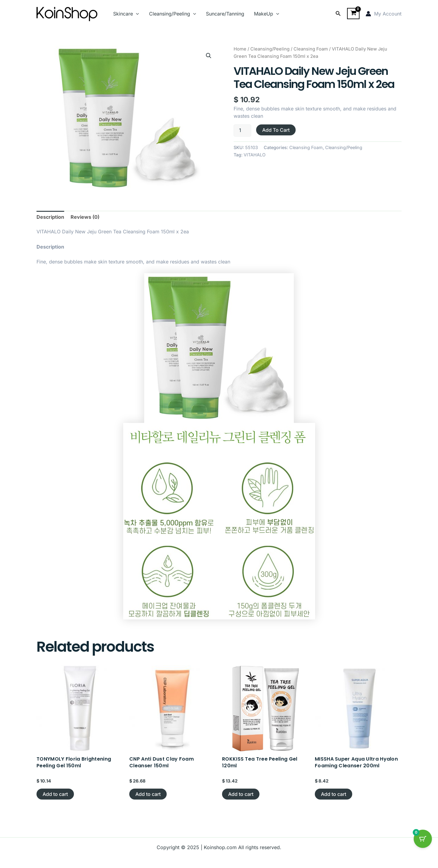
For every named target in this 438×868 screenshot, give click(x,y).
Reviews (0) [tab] (85, 217)
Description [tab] (50, 217)
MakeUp (266, 14)
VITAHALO (255, 155)
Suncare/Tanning (224, 14)
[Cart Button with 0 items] (423, 839)
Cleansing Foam (311, 49)
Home (240, 49)
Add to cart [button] (55, 794)
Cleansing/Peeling (172, 14)
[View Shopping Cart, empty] (353, 14)
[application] (136, 14)
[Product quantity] (242, 131)
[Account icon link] (384, 14)
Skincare (126, 14)
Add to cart (276, 130)
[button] (338, 14)
